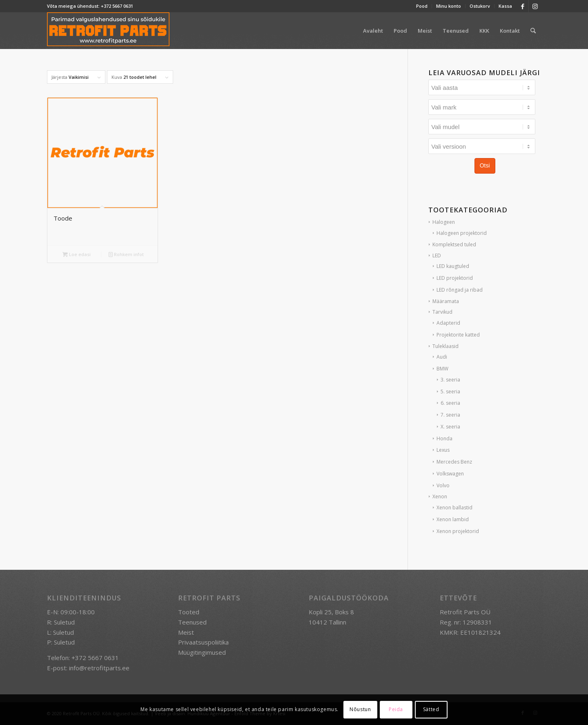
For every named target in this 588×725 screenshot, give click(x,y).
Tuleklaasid (445, 346)
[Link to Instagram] (535, 6)
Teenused (192, 622)
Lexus (443, 450)
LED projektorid (455, 278)
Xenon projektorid (458, 531)
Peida (396, 709)
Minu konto (449, 6)
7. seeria (450, 415)
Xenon (440, 496)
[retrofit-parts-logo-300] (108, 31)
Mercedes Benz (454, 462)
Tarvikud (442, 312)
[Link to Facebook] (522, 6)
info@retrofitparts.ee (99, 668)
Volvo (443, 485)
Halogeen (444, 222)
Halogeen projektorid (462, 233)
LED (437, 255)
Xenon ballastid (454, 507)
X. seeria (450, 427)
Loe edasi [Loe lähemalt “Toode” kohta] (77, 254)
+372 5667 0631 (117, 6)
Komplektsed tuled (454, 244)
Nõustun (360, 709)
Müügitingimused (202, 652)
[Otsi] (533, 31)
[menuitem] (422, 6)
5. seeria (450, 391)
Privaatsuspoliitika (203, 642)
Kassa (505, 6)
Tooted (189, 612)
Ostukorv (480, 6)
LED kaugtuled (453, 266)
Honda (444, 438)
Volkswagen (450, 474)
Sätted (431, 709)
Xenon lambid (453, 519)
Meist (186, 632)
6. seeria (450, 403)
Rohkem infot (126, 254)
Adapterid (448, 323)
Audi (442, 357)
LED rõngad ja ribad (460, 290)
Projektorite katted (458, 335)
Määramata (446, 301)
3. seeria (450, 380)
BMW (442, 369)
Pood (422, 6)
